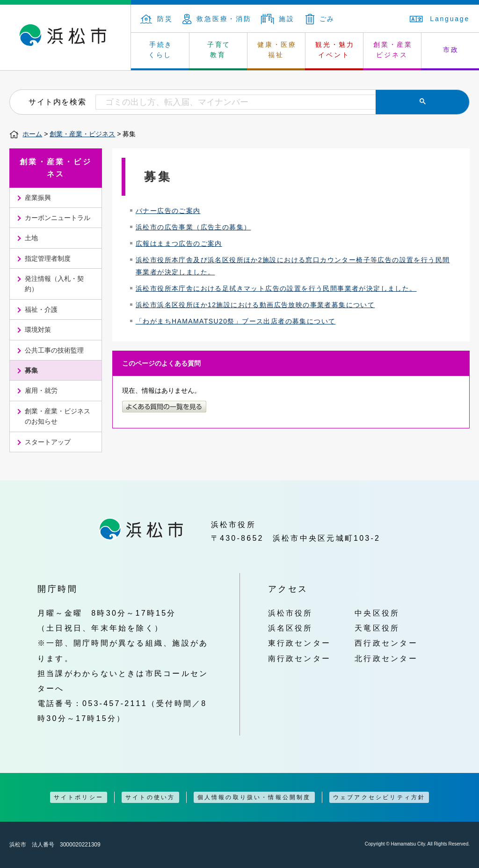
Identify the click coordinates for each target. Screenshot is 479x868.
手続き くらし (161, 50)
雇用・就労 (41, 390)
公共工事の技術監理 (54, 350)
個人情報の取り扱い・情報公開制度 (254, 797)
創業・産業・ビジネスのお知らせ (58, 416)
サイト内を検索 (57, 102)
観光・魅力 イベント (335, 50)
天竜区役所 (377, 628)
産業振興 (38, 198)
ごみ (320, 19)
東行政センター (300, 643)
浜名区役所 (290, 628)
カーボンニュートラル (58, 218)
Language (440, 19)
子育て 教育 (219, 50)
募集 (31, 370)
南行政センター (300, 658)
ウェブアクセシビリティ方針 (379, 797)
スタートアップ (48, 442)
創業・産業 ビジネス (393, 50)
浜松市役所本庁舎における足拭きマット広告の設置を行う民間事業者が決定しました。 (276, 288)
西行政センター (386, 643)
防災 (157, 19)
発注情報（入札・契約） (54, 284)
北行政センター (386, 658)
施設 (278, 19)
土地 (31, 238)
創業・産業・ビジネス (82, 134)
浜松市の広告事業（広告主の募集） (193, 227)
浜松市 (65, 37)
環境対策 (38, 330)
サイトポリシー (79, 797)
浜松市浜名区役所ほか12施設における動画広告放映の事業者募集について (255, 305)
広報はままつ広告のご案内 (179, 243)
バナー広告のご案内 (168, 211)
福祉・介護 (41, 309)
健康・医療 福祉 (277, 50)
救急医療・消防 (217, 19)
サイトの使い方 (150, 797)
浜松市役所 (290, 613)
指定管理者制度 (48, 258)
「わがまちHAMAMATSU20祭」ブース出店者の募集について (236, 321)
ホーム (32, 134)
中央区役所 (377, 613)
